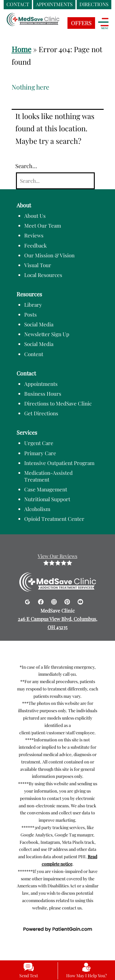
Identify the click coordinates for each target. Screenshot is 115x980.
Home (21, 49)
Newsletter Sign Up (47, 334)
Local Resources (43, 275)
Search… (26, 166)
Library (33, 305)
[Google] (28, 601)
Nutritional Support (47, 499)
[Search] (55, 181)
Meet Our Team (43, 225)
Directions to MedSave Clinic (58, 403)
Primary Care (40, 453)
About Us (35, 216)
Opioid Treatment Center (54, 519)
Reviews (34, 235)
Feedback (35, 245)
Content (34, 354)
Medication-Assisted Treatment (48, 476)
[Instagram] (55, 601)
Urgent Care (39, 443)
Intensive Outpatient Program (59, 463)
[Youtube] (80, 601)
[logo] (44, 25)
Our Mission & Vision (49, 255)
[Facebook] (42, 601)
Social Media (39, 324)
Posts (31, 314)
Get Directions (41, 413)
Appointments (41, 384)
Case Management (46, 489)
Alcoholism (37, 509)
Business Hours (43, 394)
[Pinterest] (68, 601)
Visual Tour (38, 265)
